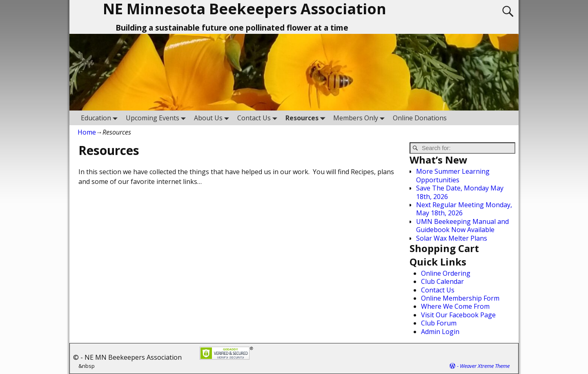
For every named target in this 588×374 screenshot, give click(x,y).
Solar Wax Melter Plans (452, 238)
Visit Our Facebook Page (458, 315)
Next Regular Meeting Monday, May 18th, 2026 (464, 209)
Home (87, 132)
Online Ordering (446, 273)
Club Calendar (442, 281)
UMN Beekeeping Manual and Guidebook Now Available (462, 226)
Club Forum (439, 323)
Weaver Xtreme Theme (485, 366)
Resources (307, 118)
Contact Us (259, 118)
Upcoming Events (157, 118)
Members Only (361, 118)
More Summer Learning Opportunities (453, 175)
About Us (213, 118)
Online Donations (420, 118)
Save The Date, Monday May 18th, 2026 (460, 192)
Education (101, 118)
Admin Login (440, 332)
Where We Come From (455, 306)
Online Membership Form (460, 298)
